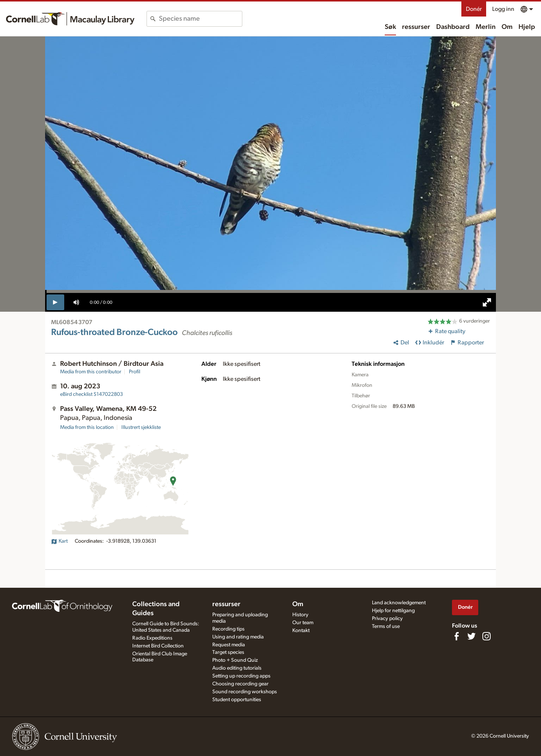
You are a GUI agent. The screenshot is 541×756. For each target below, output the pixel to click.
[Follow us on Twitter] (471, 636)
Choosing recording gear (240, 684)
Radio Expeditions (152, 638)
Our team (303, 623)
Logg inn (503, 9)
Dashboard (453, 27)
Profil (134, 372)
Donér (474, 9)
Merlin (486, 27)
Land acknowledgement (399, 603)
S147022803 (91, 394)
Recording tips (228, 629)
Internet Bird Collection (158, 646)
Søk (390, 27)
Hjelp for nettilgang (393, 611)
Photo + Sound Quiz (235, 660)
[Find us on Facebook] (456, 636)
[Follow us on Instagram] (487, 636)
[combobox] (200, 19)
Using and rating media (238, 637)
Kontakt (301, 631)
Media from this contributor (91, 372)
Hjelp (527, 27)
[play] (55, 302)
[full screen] (487, 302)
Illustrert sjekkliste (141, 427)
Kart (59, 541)
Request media (229, 645)
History (300, 615)
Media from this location (87, 427)
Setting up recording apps (241, 676)
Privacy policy (387, 619)
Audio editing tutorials (237, 668)
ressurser (416, 27)
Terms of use (386, 626)
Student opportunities (237, 700)
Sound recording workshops (245, 692)
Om (507, 27)
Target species (228, 652)
